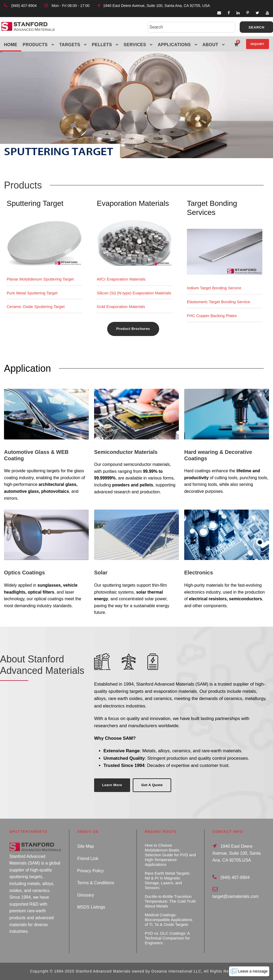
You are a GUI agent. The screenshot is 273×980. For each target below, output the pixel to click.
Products (35, 45)
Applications (174, 45)
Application (27, 368)
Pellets (102, 45)
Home (11, 45)
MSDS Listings (91, 907)
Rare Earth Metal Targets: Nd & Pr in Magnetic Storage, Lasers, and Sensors (168, 880)
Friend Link (88, 859)
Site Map (86, 846)
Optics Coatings (24, 573)
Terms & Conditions (96, 883)
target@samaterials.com (236, 896)
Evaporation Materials (133, 203)
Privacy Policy (91, 871)
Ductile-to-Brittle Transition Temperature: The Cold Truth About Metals (170, 901)
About (210, 45)
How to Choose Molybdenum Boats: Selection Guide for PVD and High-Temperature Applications (170, 855)
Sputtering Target (35, 203)
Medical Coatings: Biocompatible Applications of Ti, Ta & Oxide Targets (168, 920)
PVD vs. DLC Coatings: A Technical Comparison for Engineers (167, 938)
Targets (70, 45)
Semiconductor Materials (126, 452)
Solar (101, 573)
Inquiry (258, 44)
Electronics (199, 573)
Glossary (86, 895)
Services (135, 45)
